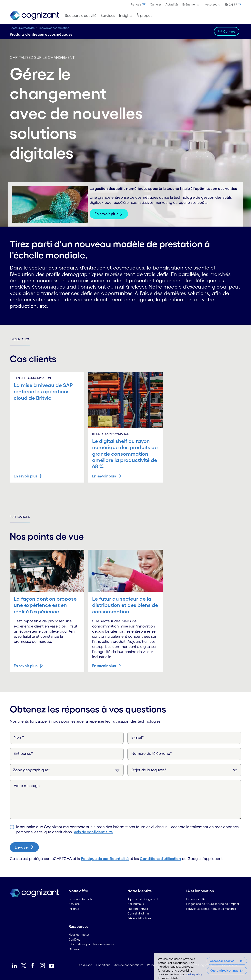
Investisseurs (211, 4)
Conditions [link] (103, 965)
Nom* (19, 737)
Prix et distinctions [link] (139, 918)
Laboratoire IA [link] (196, 899)
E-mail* (138, 737)
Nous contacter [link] (79, 935)
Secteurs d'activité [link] (81, 899)
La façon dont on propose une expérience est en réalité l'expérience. (45, 605)
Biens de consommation (54, 28)
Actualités (172, 4)
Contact (229, 31)
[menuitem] (138, 5)
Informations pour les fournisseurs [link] (91, 944)
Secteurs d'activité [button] (81, 15)
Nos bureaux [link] (136, 904)
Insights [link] (74, 909)
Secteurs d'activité (22, 28)
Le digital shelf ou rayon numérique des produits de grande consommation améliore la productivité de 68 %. (125, 454)
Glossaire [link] (75, 949)
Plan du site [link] (84, 965)
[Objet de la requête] (184, 770)
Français (138, 4)
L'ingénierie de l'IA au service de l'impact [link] (213, 904)
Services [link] (74, 904)
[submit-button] (24, 847)
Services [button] (108, 15)
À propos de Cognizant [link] (143, 899)
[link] (34, 16)
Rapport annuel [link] (138, 909)
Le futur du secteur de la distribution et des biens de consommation (125, 605)
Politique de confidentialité (105, 859)
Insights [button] (126, 15)
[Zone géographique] (67, 770)
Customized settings (224, 970)
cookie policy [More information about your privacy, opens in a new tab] (194, 974)
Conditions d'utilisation (160, 859)
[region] (202, 966)
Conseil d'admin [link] (138, 913)
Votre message (27, 786)
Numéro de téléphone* (152, 753)
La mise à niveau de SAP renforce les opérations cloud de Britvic (43, 391)
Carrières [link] (74, 939)
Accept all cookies (222, 961)
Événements (191, 4)
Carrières (156, 4)
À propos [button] (144, 15)
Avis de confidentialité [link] (129, 965)
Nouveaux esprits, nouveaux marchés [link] (211, 909)
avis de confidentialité (93, 832)
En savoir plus (106, 214)
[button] (232, 5)
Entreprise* (23, 753)
